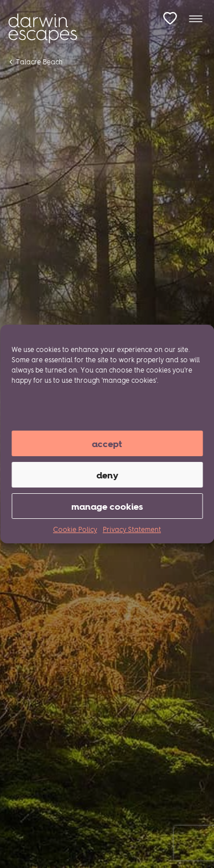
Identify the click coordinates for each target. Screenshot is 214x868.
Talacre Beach (39, 62)
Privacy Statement (132, 529)
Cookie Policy (75, 529)
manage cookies (107, 506)
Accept (107, 444)
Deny (107, 475)
